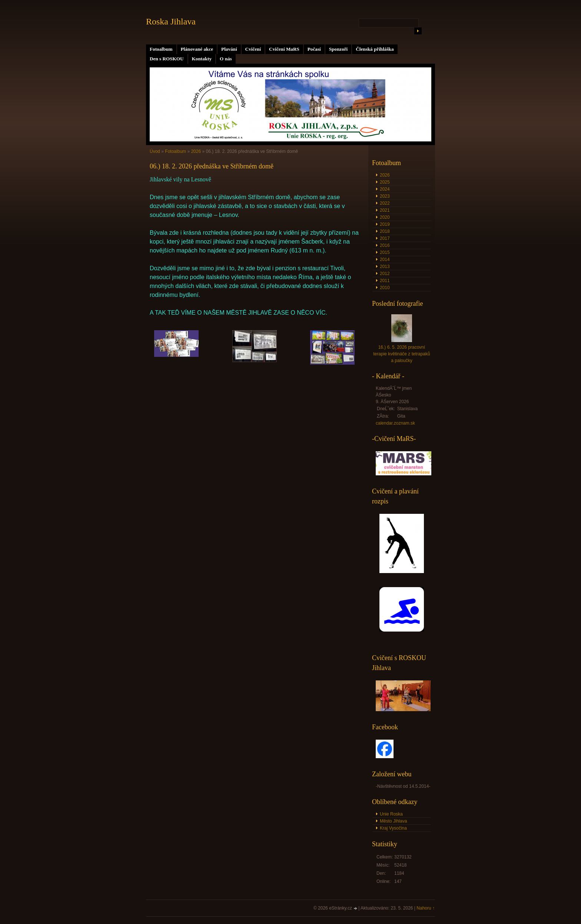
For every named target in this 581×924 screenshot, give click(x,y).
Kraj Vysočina (393, 828)
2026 (196, 151)
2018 (385, 231)
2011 (385, 281)
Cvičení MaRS (284, 49)
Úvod (155, 151)
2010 (385, 288)
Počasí (314, 49)
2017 (385, 238)
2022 (385, 203)
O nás (226, 59)
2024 (385, 189)
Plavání (229, 49)
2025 (385, 182)
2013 (385, 267)
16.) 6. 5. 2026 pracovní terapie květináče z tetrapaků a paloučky (401, 354)
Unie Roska (391, 814)
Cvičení (253, 49)
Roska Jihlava (171, 21)
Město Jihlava (393, 821)
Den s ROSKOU (167, 59)
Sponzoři (338, 49)
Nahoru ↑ (426, 908)
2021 (385, 210)
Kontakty (202, 59)
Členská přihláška (375, 49)
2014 (385, 260)
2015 (385, 252)
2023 (385, 196)
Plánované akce (197, 49)
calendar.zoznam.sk (395, 423)
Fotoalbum (161, 49)
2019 (385, 224)
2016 (385, 245)
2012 (385, 274)
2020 (385, 217)
